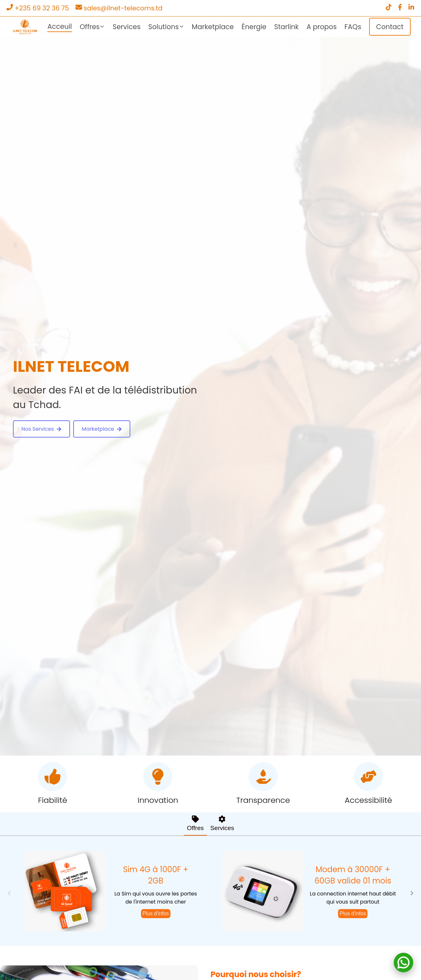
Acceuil (60, 26)
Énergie (254, 27)
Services (126, 27)
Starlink (287, 27)
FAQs (353, 27)
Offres (92, 27)
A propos (322, 27)
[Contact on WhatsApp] (403, 963)
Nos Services (41, 429)
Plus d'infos (156, 913)
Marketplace (213, 27)
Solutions (166, 27)
